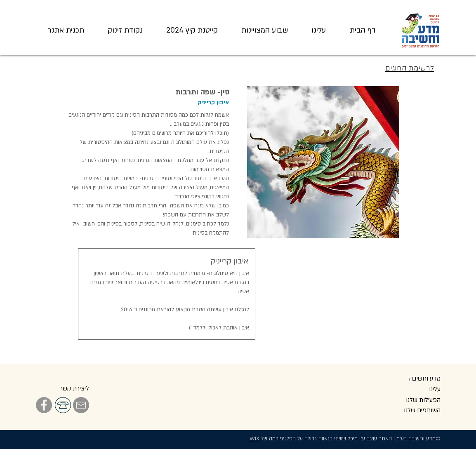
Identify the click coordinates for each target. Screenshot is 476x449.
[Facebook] (44, 405)
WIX (254, 439)
